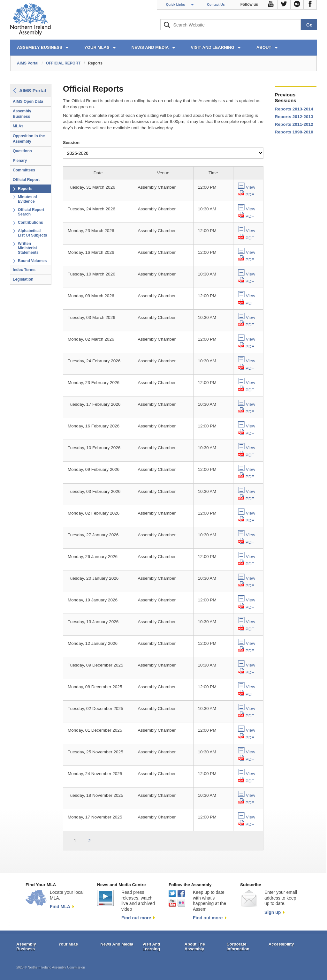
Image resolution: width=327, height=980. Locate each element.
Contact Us (216, 4)
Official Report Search (31, 212)
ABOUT (264, 47)
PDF (250, 195)
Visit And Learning (151, 947)
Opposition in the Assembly (29, 139)
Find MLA (60, 907)
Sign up (273, 912)
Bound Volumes (32, 261)
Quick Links (176, 4)
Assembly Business (22, 114)
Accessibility (281, 944)
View (251, 187)
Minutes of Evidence (27, 199)
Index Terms (24, 270)
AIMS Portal (28, 63)
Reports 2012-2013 (294, 117)
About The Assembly (195, 947)
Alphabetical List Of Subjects (32, 233)
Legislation (23, 279)
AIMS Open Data (28, 102)
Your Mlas (68, 944)
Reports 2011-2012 (294, 124)
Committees (24, 170)
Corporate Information (238, 947)
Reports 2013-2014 (294, 109)
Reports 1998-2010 (294, 132)
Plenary (20, 161)
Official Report (26, 180)
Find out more (136, 918)
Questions (22, 151)
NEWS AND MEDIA (150, 47)
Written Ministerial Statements (28, 248)
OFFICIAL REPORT (63, 63)
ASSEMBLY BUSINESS (40, 47)
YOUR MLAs (97, 47)
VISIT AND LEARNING (213, 47)
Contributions (30, 222)
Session (71, 143)
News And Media (117, 944)
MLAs (18, 126)
